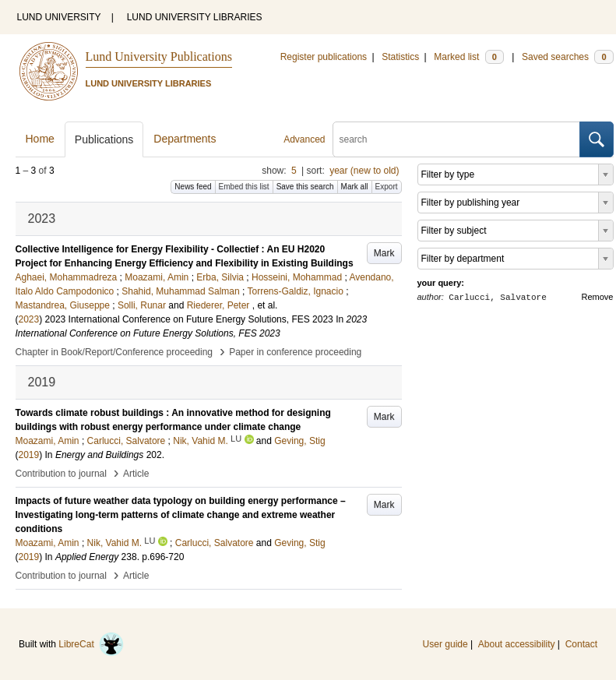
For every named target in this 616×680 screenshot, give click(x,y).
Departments (185, 139)
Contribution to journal (61, 474)
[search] (456, 139)
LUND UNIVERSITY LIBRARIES (195, 17)
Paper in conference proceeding (295, 352)
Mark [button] (384, 253)
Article (136, 474)
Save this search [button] (305, 187)
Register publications (324, 57)
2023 (29, 319)
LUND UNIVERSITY (59, 17)
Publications (104, 139)
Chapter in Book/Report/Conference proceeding (114, 352)
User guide (445, 644)
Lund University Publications (159, 56)
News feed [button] (193, 187)
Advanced (304, 139)
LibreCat (91, 644)
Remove (598, 297)
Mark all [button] (355, 187)
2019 (29, 455)
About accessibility (517, 644)
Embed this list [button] (244, 187)
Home (40, 139)
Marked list (468, 57)
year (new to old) (364, 171)
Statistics (400, 57)
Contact (581, 644)
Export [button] (387, 187)
